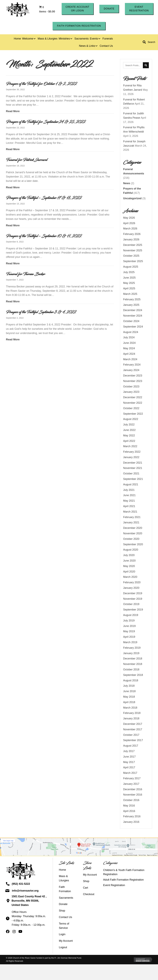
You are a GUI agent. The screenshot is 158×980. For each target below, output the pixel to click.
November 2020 (133, 534)
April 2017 (129, 768)
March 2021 (130, 512)
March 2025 (130, 294)
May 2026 (129, 218)
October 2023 (131, 387)
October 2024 (131, 322)
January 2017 (131, 784)
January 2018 (131, 719)
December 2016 (133, 790)
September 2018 (133, 675)
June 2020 (129, 561)
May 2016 (129, 806)
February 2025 (132, 300)
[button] (78, 9)
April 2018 (129, 702)
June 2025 (129, 278)
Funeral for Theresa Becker (25, 274)
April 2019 (129, 637)
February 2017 (132, 779)
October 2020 (131, 539)
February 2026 (132, 234)
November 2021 (133, 468)
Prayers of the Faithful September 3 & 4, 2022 (41, 313)
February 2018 (132, 713)
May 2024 (129, 349)
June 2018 (129, 692)
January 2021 (131, 523)
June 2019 (129, 626)
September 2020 (133, 545)
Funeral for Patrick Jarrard (27, 160)
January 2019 (131, 654)
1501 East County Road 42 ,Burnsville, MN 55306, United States (29, 901)
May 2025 (129, 283)
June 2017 (129, 757)
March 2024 (130, 360)
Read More (13, 111)
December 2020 (133, 528)
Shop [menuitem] (62, 911)
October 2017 (131, 735)
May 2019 (129, 632)
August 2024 (131, 332)
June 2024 (129, 343)
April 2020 (129, 572)
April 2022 (129, 441)
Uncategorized (132, 199)
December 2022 (133, 398)
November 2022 (133, 403)
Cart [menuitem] (86, 888)
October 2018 (131, 670)
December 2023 (133, 376)
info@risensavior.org (25, 891)
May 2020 (129, 567)
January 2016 (131, 822)
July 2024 (129, 338)
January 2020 (131, 588)
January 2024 (131, 371)
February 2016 (132, 817)
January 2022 (131, 458)
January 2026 (131, 240)
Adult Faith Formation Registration (123, 880)
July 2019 (129, 621)
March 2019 (130, 643)
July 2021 (129, 490)
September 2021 (133, 479)
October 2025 (131, 256)
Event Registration (114, 886)
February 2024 (132, 365)
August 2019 (131, 616)
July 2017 (129, 752)
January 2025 (131, 305)
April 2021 (129, 507)
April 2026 (129, 224)
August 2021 (131, 485)
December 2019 (133, 594)
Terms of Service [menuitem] (64, 926)
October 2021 (131, 474)
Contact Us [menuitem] (65, 918)
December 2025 (133, 245)
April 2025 (129, 289)
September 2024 (133, 327)
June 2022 (129, 430)
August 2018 (131, 681)
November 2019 (133, 599)
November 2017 (133, 730)
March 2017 (130, 773)
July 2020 (129, 556)
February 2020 (132, 583)
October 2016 (131, 801)
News (127, 184)
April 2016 (129, 811)
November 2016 (133, 795)
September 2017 (133, 741)
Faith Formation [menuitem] (65, 890)
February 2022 (132, 452)
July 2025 (129, 272)
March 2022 (130, 447)
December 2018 (133, 659)
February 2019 (132, 648)
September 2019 (133, 610)
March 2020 (130, 577)
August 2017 (131, 746)
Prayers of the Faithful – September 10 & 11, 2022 (44, 236)
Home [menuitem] (62, 870)
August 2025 (131, 267)
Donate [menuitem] (63, 905)
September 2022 (133, 414)
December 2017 (133, 724)
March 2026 (130, 229)
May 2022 (129, 436)
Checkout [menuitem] (89, 894)
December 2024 (133, 311)
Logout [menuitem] (63, 948)
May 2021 (129, 501)
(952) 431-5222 (21, 884)
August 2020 (131, 550)
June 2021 (129, 496)
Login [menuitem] (62, 935)
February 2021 (132, 517)
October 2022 (131, 409)
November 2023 (133, 381)
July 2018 (129, 686)
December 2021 (133, 463)
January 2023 (131, 392)
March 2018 (130, 708)
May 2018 (129, 697)
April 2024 (129, 354)
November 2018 (133, 664)
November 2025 (133, 251)
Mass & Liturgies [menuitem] (64, 879)
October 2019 (131, 605)
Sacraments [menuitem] (66, 898)
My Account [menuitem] (66, 941)
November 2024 (133, 316)
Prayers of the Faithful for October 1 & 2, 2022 (41, 84)
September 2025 (133, 262)
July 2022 (129, 425)
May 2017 (129, 762)
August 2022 (131, 420)
